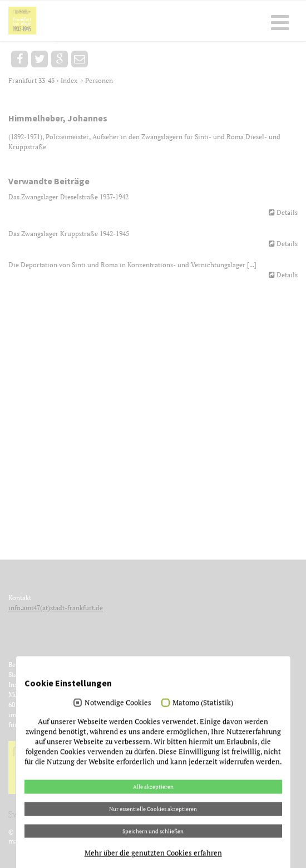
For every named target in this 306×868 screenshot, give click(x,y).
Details (287, 212)
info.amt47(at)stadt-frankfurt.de (56, 608)
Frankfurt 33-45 (32, 80)
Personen (99, 80)
